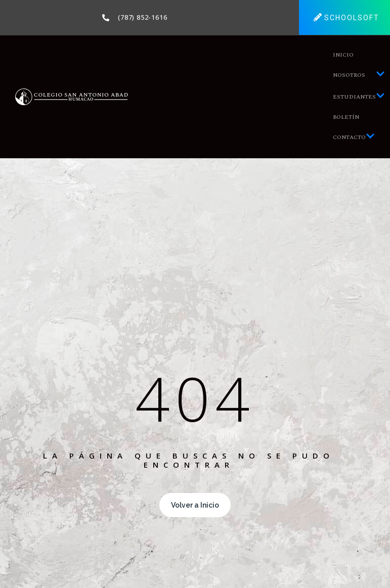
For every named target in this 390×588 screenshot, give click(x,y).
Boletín (346, 117)
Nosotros (359, 75)
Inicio (343, 55)
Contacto (354, 137)
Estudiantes (359, 97)
